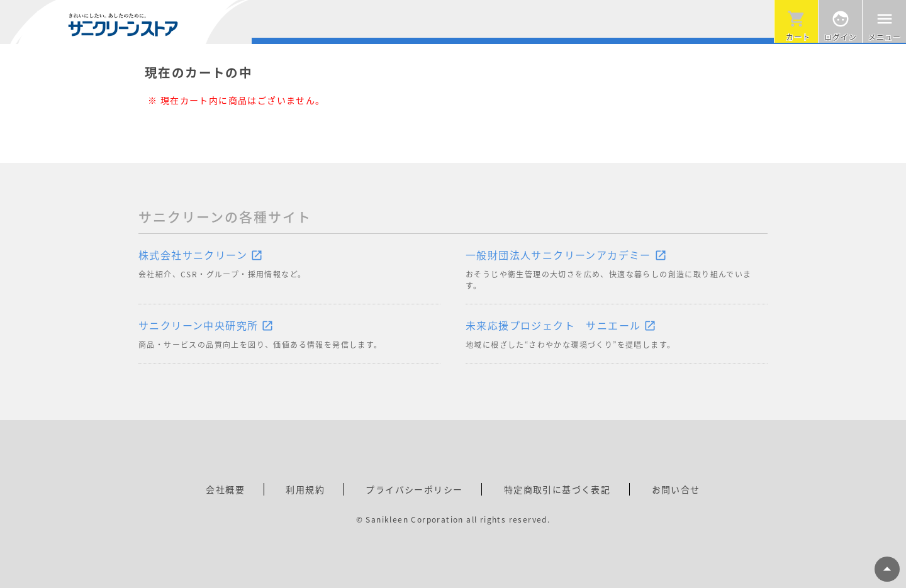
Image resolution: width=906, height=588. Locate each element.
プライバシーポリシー (414, 489)
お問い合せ (676, 489)
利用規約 (305, 489)
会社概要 (225, 489)
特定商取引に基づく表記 (557, 489)
